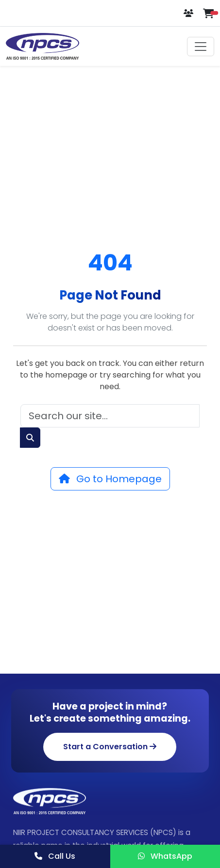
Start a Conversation (110, 747)
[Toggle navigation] (201, 47)
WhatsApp (165, 856)
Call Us (55, 856)
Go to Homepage (110, 479)
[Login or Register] (189, 13)
